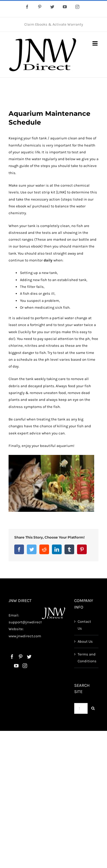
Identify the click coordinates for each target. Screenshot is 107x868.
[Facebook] (12, 657)
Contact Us (84, 625)
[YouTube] (16, 666)
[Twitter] (29, 657)
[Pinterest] (21, 657)
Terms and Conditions (87, 658)
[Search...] (81, 708)
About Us (85, 641)
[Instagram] (25, 666)
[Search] (93, 708)
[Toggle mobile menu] (95, 43)
